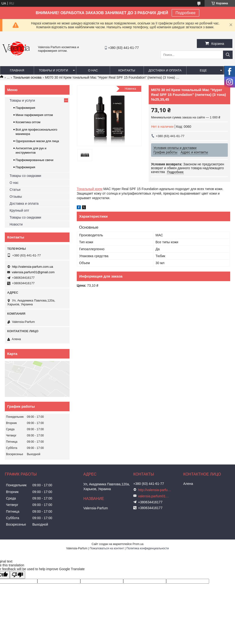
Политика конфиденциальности (148, 548)
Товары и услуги (53, 70)
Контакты (127, 70)
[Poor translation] (18, 575)
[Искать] (228, 55)
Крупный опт (19, 210)
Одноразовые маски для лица (37, 141)
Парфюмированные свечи (34, 160)
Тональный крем (90, 189)
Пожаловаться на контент (107, 548)
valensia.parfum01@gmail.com (33, 272)
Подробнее (185, 13)
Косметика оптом (28, 122)
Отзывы (16, 197)
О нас (93, 70)
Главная (17, 70)
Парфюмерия (25, 108)
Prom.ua (138, 544)
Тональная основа (27, 77)
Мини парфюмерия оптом (34, 115)
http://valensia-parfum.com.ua (32, 267)
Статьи (15, 190)
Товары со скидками (25, 176)
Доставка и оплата (165, 70)
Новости (16, 224)
